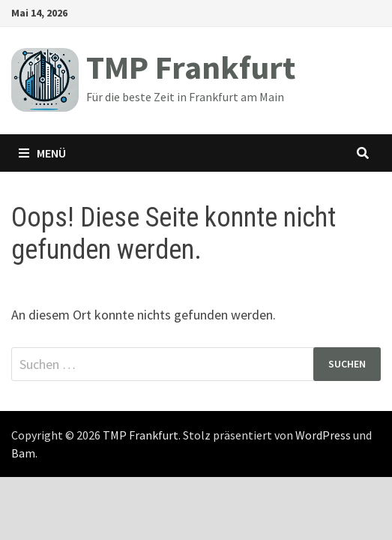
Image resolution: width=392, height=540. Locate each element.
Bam (23, 453)
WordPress (323, 435)
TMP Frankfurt (191, 67)
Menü (42, 153)
